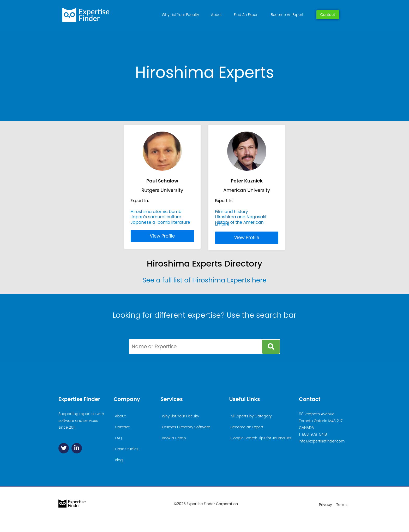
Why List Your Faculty (180, 15)
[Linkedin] (77, 448)
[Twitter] (64, 448)
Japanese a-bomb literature (160, 222)
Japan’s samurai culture (156, 217)
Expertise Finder (79, 399)
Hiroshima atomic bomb (156, 212)
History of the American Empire (239, 223)
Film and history (231, 212)
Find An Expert (246, 15)
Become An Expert (287, 15)
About (216, 15)
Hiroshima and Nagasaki (241, 217)
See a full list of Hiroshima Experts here (204, 280)
